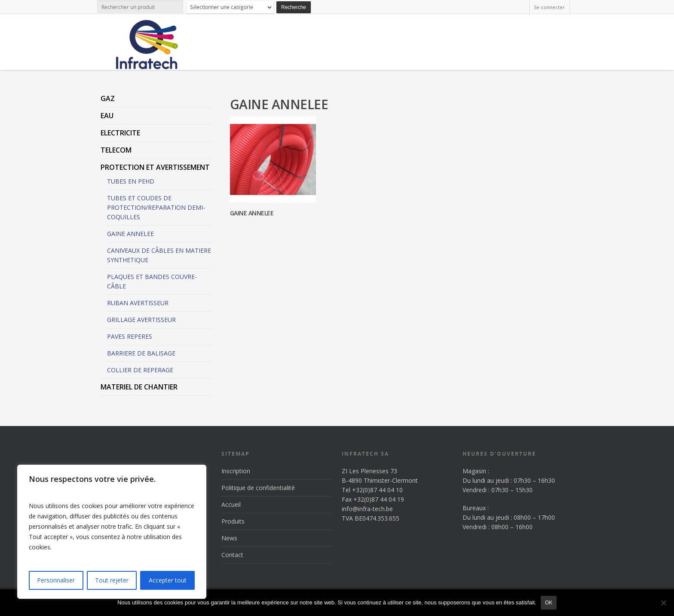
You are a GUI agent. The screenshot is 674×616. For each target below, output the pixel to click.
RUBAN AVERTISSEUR (138, 303)
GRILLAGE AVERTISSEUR (141, 320)
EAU (107, 116)
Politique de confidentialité (258, 488)
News (229, 538)
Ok (549, 603)
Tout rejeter (112, 580)
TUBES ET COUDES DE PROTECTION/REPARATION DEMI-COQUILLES (156, 207)
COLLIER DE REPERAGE (140, 370)
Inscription (236, 471)
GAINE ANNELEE (130, 234)
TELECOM (116, 150)
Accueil (231, 504)
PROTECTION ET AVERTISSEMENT (155, 167)
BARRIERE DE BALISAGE (141, 353)
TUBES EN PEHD (131, 181)
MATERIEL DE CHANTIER (139, 387)
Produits (233, 521)
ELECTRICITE (120, 133)
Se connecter (549, 7)
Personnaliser (56, 580)
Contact (232, 555)
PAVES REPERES (130, 336)
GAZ (108, 98)
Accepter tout (168, 580)
